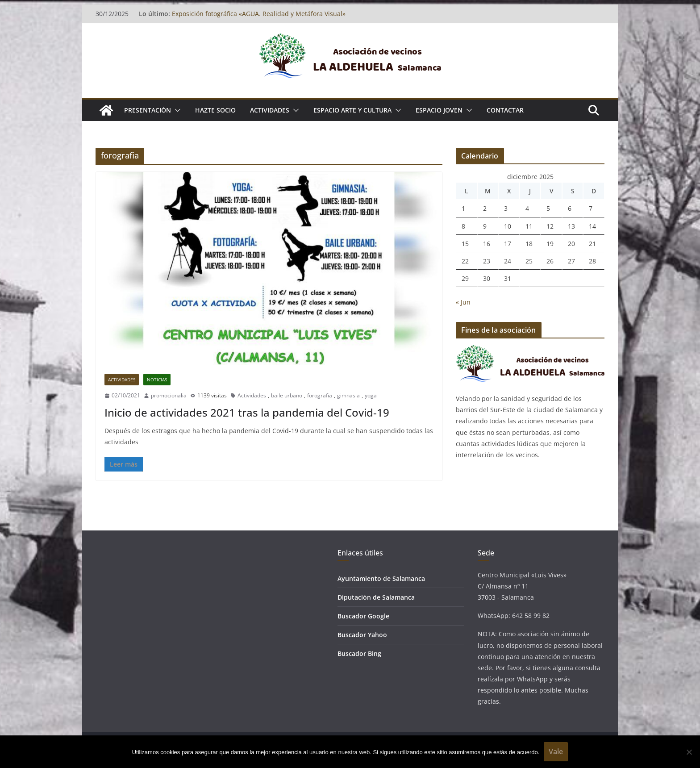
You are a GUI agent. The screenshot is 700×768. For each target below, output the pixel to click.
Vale (556, 751)
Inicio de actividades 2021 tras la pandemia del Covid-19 (247, 412)
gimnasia (348, 395)
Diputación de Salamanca (376, 597)
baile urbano (287, 395)
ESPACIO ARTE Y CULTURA (352, 110)
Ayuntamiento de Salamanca (381, 578)
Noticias (157, 380)
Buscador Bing (359, 653)
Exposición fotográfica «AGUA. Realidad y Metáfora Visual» (259, 14)
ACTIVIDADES (270, 110)
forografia (320, 395)
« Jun (463, 302)
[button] (176, 110)
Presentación (148, 110)
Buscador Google (363, 616)
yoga (371, 395)
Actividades (122, 380)
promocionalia (169, 395)
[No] (689, 752)
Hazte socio (215, 110)
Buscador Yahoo (362, 635)
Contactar (505, 110)
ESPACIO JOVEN (439, 110)
